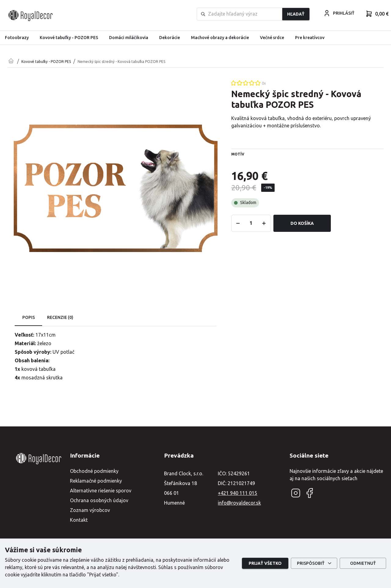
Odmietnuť (363, 563)
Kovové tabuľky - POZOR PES (46, 62)
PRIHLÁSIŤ (339, 13)
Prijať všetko (265, 563)
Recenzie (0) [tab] (60, 318)
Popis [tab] (28, 318)
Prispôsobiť (314, 563)
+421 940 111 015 (238, 493)
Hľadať (296, 14)
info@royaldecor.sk (239, 503)
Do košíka (302, 223)
